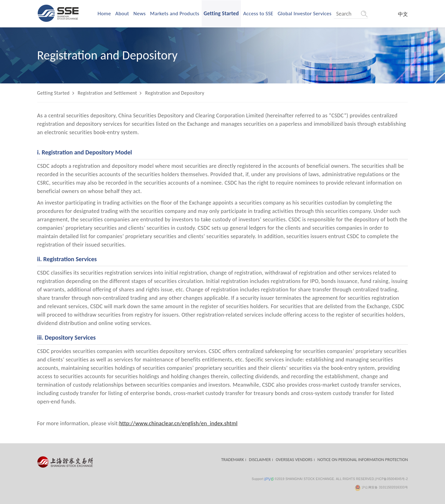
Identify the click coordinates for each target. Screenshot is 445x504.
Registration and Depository (175, 93)
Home (104, 14)
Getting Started (221, 14)
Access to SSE (258, 14)
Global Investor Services (305, 14)
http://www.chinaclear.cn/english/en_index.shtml (178, 423)
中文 (403, 14)
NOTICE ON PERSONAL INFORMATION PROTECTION (363, 460)
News (139, 14)
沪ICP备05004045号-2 (391, 479)
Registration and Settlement (107, 93)
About (122, 14)
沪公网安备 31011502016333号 (381, 487)
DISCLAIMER (260, 460)
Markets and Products (175, 14)
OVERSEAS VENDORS (294, 460)
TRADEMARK (233, 460)
